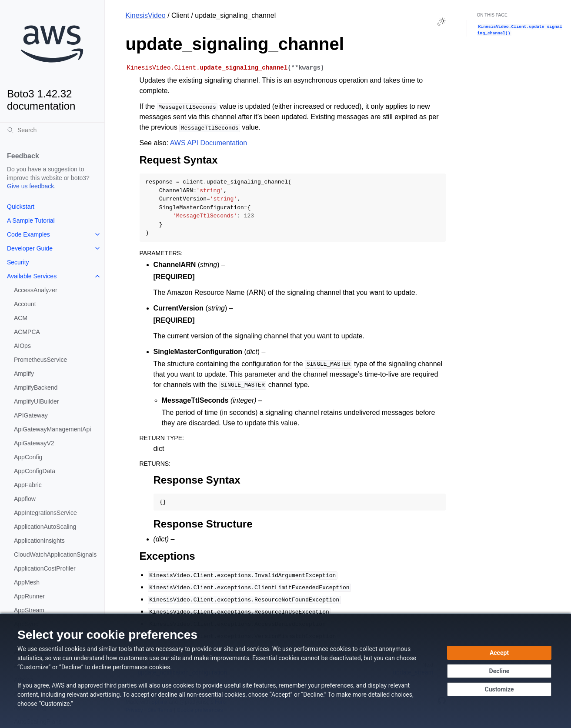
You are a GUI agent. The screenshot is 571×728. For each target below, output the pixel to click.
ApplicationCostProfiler (45, 568)
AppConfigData (35, 471)
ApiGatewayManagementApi (52, 429)
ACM (21, 318)
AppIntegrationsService (45, 513)
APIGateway (31, 415)
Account (25, 304)
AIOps (22, 346)
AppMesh (27, 582)
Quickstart (21, 207)
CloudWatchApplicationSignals (55, 554)
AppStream (29, 610)
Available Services (32, 276)
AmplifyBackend (36, 387)
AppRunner (29, 596)
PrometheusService (40, 360)
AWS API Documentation (209, 143)
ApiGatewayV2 (34, 443)
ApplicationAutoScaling (45, 527)
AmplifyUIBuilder (36, 401)
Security (18, 262)
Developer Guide (30, 248)
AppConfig (28, 457)
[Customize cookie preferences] (499, 689)
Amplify (24, 374)
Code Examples (28, 234)
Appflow (25, 499)
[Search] (52, 130)
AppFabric (28, 485)
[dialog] (285, 671)
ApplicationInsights (39, 541)
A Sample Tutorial (31, 220)
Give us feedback (30, 186)
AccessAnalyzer (36, 290)
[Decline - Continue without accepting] (499, 671)
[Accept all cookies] (499, 653)
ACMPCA (27, 332)
